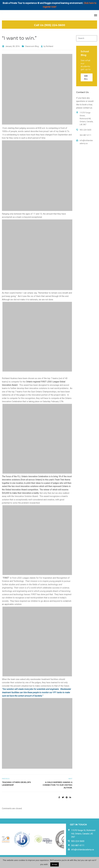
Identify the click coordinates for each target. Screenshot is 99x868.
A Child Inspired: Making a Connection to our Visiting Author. (57, 785)
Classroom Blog (32, 46)
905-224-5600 (78, 841)
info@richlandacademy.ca (82, 850)
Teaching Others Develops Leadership (16, 784)
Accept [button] (55, 864)
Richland (50, 46)
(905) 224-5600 (55, 25)
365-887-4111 (78, 845)
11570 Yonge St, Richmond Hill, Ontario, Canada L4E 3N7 (83, 834)
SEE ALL (86, 77)
